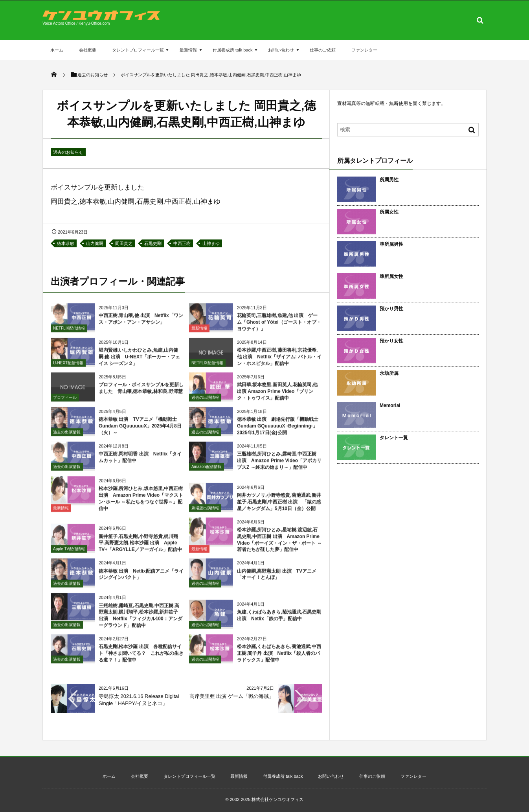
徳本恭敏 (66, 243)
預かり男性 (391, 309)
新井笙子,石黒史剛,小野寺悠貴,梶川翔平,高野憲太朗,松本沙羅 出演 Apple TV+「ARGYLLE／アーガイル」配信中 (140, 546)
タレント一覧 (394, 438)
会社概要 (88, 50)
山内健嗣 (95, 243)
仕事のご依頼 (323, 50)
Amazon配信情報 (207, 470)
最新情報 (188, 50)
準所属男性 (391, 244)
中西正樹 (182, 243)
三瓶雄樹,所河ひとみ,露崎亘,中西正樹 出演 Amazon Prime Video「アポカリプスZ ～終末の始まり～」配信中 (279, 464)
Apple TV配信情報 (69, 552)
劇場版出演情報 (205, 511)
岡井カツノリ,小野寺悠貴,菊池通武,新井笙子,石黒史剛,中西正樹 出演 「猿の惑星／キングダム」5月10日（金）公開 (279, 505)
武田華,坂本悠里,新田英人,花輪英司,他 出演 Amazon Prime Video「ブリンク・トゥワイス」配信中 (277, 395)
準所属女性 (391, 276)
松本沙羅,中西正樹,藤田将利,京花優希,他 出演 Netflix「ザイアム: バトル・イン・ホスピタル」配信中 (279, 360)
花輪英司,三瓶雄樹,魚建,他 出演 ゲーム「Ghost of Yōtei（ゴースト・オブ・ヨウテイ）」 (279, 326)
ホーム (57, 50)
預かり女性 (391, 341)
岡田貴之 (124, 243)
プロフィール (65, 400)
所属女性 (389, 212)
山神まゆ (211, 243)
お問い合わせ (281, 50)
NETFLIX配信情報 (69, 331)
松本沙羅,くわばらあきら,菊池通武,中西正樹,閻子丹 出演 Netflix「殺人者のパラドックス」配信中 (279, 656)
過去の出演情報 (205, 400)
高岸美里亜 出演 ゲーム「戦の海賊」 (232, 696)
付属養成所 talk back (232, 50)
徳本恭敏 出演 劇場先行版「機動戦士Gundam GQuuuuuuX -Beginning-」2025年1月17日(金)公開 (278, 429)
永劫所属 (389, 373)
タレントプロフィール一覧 (138, 50)
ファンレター (364, 50)
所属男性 (389, 180)
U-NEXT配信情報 (68, 366)
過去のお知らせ (68, 152)
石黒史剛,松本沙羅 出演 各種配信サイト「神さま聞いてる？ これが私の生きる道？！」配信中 (141, 656)
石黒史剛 (153, 243)
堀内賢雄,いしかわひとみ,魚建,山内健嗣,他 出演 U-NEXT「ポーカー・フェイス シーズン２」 (139, 360)
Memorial (390, 405)
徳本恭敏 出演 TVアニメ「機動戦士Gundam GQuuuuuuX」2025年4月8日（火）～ (140, 429)
